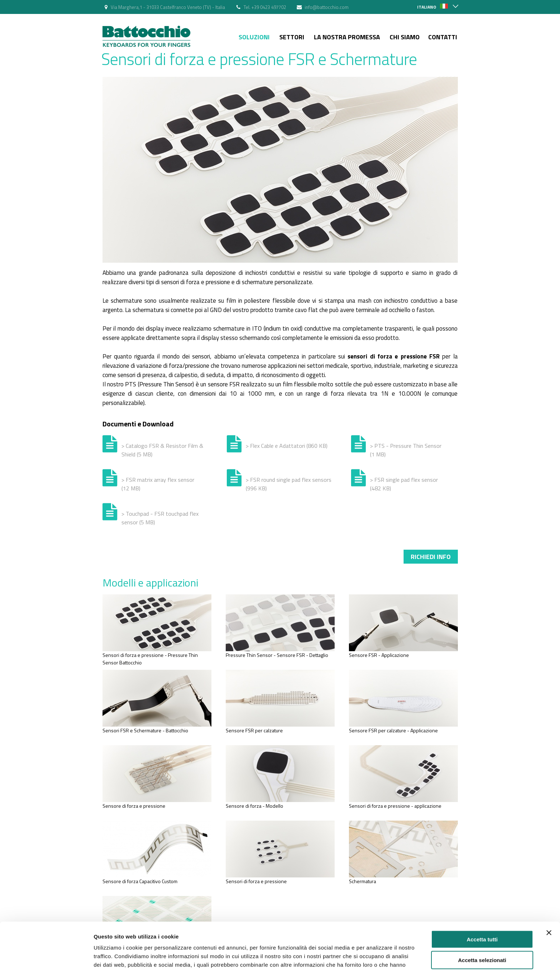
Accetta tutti (482, 899)
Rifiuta (482, 941)
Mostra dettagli (376, 956)
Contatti (443, 37)
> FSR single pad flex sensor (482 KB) (404, 484)
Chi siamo (405, 37)
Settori (292, 37)
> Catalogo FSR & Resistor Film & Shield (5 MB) (162, 450)
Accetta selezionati (482, 920)
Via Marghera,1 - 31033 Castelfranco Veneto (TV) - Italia (168, 7)
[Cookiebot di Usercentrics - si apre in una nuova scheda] (46, 956)
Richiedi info (431, 557)
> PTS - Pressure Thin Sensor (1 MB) (406, 450)
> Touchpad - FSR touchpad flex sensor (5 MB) (160, 518)
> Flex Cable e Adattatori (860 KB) (287, 446)
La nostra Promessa (347, 37)
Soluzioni (254, 37)
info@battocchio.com (327, 7)
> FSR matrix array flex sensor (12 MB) (158, 484)
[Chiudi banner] (549, 892)
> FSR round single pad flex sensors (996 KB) (289, 484)
